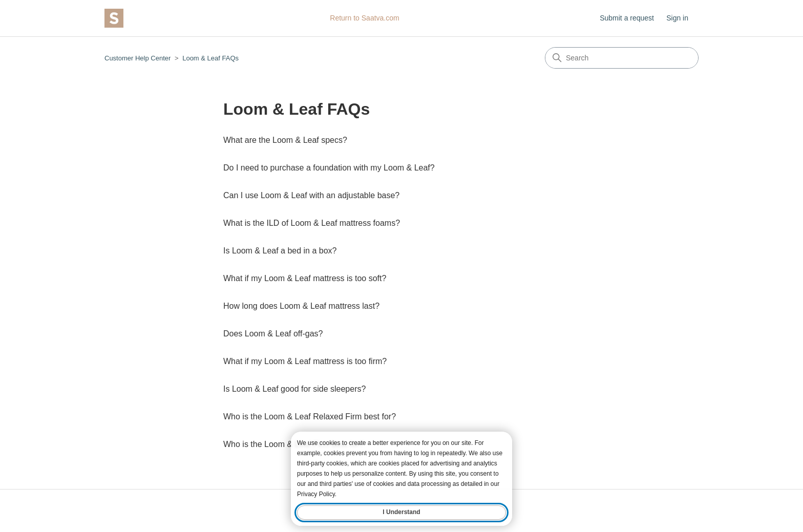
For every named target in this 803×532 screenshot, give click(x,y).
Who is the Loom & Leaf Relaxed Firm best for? (310, 417)
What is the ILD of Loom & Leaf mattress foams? (312, 223)
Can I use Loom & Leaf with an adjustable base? (311, 195)
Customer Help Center (138, 58)
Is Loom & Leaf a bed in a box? (280, 251)
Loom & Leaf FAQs (210, 58)
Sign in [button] (677, 18)
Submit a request (627, 18)
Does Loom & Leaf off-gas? (273, 334)
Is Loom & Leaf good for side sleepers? (294, 389)
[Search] (622, 58)
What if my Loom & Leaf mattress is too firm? (305, 361)
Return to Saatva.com (364, 18)
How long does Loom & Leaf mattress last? (301, 306)
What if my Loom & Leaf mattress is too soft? (305, 278)
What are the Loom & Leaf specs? (285, 140)
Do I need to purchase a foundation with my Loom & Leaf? (329, 168)
